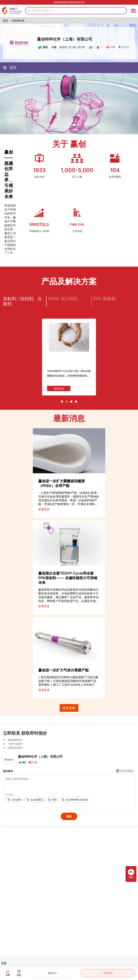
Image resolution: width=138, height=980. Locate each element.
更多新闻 (69, 708)
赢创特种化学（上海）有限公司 (65, 39)
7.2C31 (124, 47)
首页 (5, 21)
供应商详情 (18, 21)
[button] (62, 402)
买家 (4, 963)
